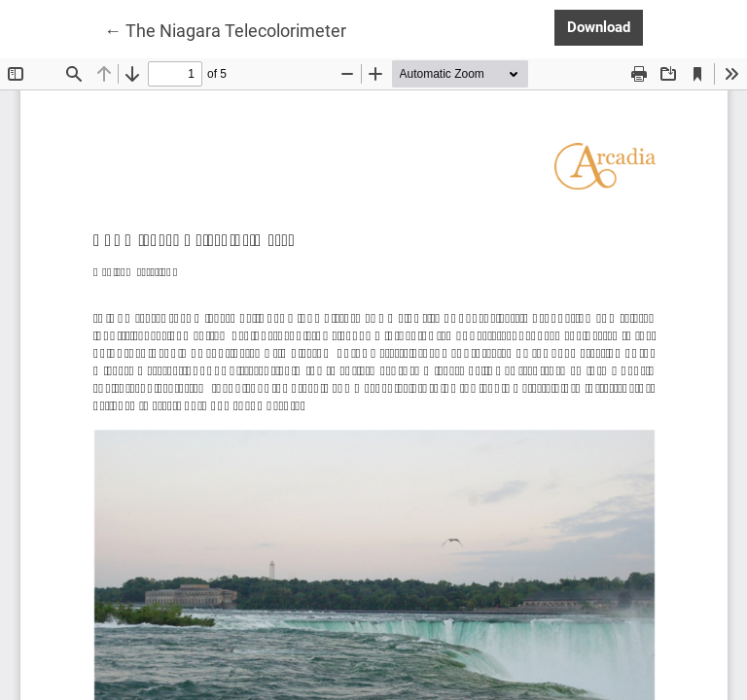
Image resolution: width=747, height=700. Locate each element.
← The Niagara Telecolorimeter (225, 29)
